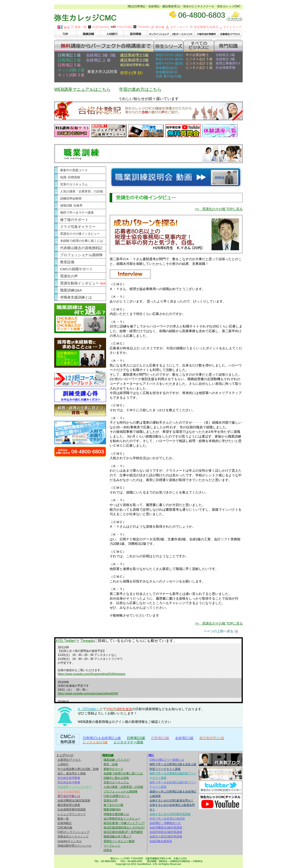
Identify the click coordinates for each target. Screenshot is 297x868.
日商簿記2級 (136, 738)
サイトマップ (231, 27)
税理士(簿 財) (131, 73)
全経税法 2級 (225, 55)
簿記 (151, 755)
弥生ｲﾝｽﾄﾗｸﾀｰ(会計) (169, 55)
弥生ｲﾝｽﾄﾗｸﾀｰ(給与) (169, 59)
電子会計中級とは (69, 796)
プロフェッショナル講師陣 (81, 255)
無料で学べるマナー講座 (77, 213)
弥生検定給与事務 (69, 782)
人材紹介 (63, 764)
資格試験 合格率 (71, 205)
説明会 (108, 850)
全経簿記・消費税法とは (165, 823)
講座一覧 (79, 27)
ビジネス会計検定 (69, 792)
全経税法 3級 (225, 59)
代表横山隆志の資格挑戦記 (81, 248)
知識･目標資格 (70, 177)
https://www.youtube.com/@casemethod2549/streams (92, 674)
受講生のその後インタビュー (80, 234)
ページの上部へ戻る (219, 631)
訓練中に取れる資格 (116, 778)
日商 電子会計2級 (169, 76)
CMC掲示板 (65, 828)
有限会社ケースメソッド (73, 836)
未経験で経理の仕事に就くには (82, 241)
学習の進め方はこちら (140, 89)
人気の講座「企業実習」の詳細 (82, 191)
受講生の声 (69, 276)
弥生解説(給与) (167, 72)
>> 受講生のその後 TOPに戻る (219, 209)
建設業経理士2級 (134, 60)
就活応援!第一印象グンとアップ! (124, 823)
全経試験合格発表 (161, 841)
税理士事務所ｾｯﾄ (228, 63)
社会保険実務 (226, 68)
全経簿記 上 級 (98, 60)
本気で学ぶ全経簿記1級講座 (167, 819)
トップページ (65, 755)
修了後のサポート (74, 220)
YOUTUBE (122, 27)
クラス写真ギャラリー (78, 227)
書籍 (64, 28)
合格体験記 (65, 823)
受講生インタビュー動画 (119, 841)
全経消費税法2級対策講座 (74, 800)
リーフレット (112, 846)
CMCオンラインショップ (73, 832)
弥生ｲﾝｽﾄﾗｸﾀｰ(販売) (169, 63)
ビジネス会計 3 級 (199, 59)
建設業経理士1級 (134, 55)
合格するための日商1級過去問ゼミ (171, 800)
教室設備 (67, 262)
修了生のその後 (113, 805)
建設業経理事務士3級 (135, 65)
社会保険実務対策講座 (72, 809)
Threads (141, 27)
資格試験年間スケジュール (74, 846)
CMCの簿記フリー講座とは (167, 760)
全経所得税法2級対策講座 (166, 832)
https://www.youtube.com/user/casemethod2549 (88, 693)
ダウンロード (177, 27)
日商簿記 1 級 (69, 55)
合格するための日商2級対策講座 (170, 814)
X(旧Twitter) (99, 27)
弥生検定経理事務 (69, 778)
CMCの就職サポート (76, 269)
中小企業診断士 (197, 55)
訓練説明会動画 (71, 198)
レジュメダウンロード (72, 814)
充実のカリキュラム (74, 184)
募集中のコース (113, 769)
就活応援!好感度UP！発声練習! (123, 832)
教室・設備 (111, 764)
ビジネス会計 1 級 (199, 68)
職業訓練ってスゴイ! (117, 760)
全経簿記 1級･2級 (101, 55)
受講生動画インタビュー (83, 283)
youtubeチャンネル (70, 841)
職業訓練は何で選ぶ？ (118, 836)
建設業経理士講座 (69, 805)
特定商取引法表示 (204, 27)
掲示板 (158, 27)
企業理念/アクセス (69, 760)
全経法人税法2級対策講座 (166, 836)
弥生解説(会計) (167, 68)
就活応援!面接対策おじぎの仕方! (124, 828)
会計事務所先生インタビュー (122, 819)
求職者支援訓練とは (76, 297)
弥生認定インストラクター (74, 787)
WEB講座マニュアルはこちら (82, 89)
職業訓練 (108, 755)
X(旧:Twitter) (66, 641)
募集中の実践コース (74, 170)
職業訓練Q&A (71, 290)
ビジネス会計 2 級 (199, 63)
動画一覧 (63, 819)
